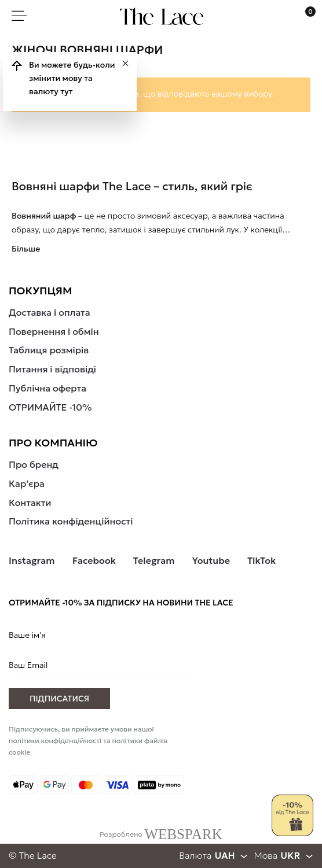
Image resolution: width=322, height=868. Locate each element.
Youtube (211, 560)
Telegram (154, 560)
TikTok (261, 560)
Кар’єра (27, 483)
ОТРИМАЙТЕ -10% (50, 407)
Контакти (30, 503)
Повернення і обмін (54, 331)
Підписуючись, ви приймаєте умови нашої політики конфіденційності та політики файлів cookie (88, 740)
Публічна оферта (47, 388)
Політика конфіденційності (71, 521)
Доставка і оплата (50, 312)
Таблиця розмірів (49, 350)
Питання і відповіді (52, 369)
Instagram (32, 560)
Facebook (94, 560)
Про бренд (34, 464)
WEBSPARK (183, 834)
